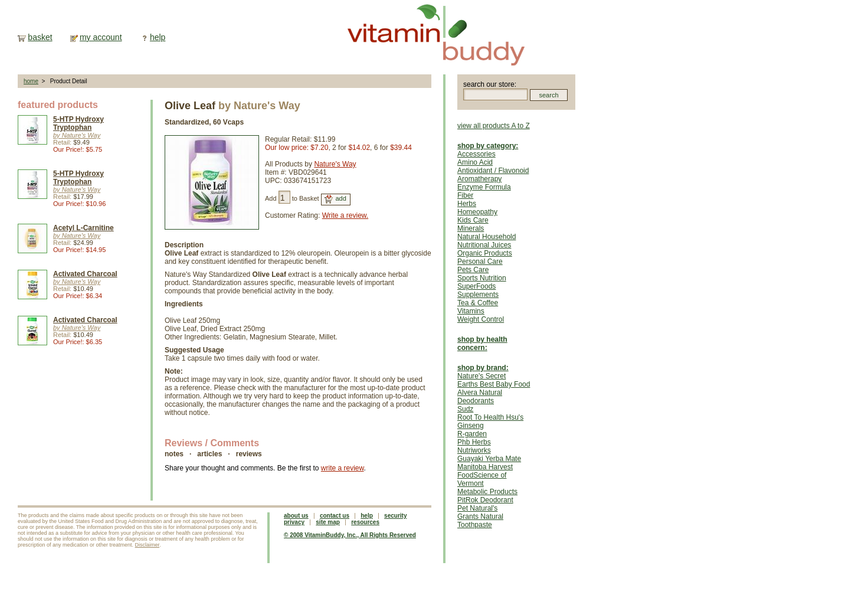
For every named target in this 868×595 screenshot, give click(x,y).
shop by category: (488, 146)
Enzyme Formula (484, 187)
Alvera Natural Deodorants (480, 397)
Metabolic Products (487, 492)
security (395, 516)
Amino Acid (475, 162)
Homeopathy (477, 212)
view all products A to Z (494, 126)
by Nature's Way (77, 135)
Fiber (465, 195)
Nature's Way (335, 164)
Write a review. (345, 215)
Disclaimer (148, 545)
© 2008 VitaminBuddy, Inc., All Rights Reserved (350, 535)
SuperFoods (476, 286)
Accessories (476, 154)
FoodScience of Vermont (482, 479)
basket (40, 37)
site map (328, 522)
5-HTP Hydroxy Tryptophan (78, 123)
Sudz (465, 409)
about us (296, 516)
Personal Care (480, 261)
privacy (294, 522)
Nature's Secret (482, 376)
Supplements (478, 295)
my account (101, 37)
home (31, 81)
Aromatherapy (479, 179)
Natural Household (487, 237)
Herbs (467, 204)
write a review (343, 468)
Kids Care (473, 220)
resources (365, 522)
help (158, 37)
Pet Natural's (477, 508)
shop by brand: (483, 368)
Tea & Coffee (478, 303)
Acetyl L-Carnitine (83, 228)
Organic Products (485, 253)
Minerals (471, 228)
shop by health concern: (482, 344)
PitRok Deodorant (485, 500)
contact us (335, 516)
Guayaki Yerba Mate (489, 459)
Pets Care (473, 270)
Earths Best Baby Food (494, 384)
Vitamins (471, 311)
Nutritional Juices (484, 245)
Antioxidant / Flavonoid (493, 171)
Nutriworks (474, 450)
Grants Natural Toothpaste (480, 521)
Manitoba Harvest (485, 467)
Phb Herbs (474, 442)
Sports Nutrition (482, 278)
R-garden (472, 434)
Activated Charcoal (85, 274)
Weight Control (481, 319)
